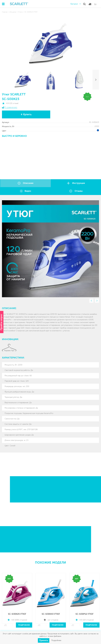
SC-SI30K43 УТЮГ (51, 614)
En (95, 4)
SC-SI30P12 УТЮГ (84, 614)
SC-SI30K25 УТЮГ (17, 614)
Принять (44, 640)
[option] (50, 249)
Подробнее (24, 625)
